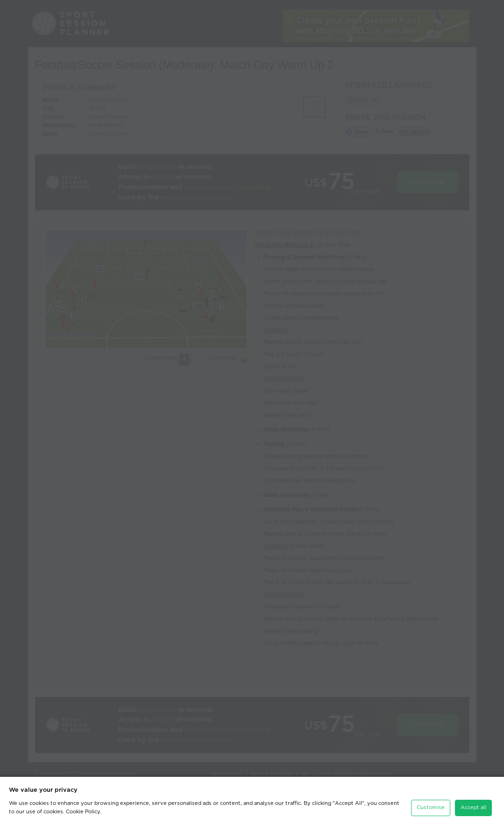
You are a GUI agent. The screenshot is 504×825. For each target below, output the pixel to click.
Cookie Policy (83, 809)
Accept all (473, 806)
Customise (431, 806)
